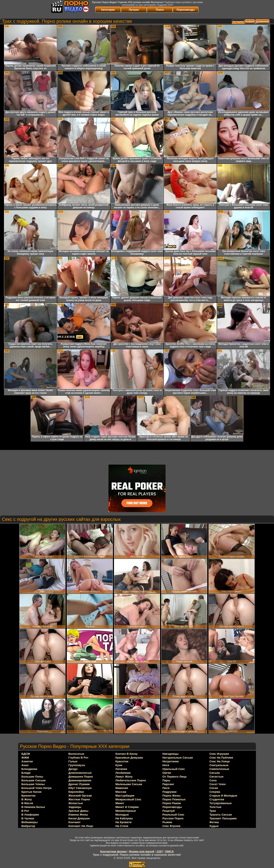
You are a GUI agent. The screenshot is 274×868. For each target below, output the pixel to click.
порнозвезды (172, 807)
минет (120, 803)
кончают (75, 822)
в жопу (27, 799)
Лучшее (134, 10)
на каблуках (124, 818)
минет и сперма (127, 807)
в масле (27, 803)
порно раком (172, 803)
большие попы (32, 777)
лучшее (238, 22)
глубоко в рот (78, 758)
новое (250, 22)
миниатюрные (126, 811)
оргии (167, 773)
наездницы (171, 754)
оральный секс (174, 769)
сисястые (217, 777)
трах (213, 811)
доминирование (80, 780)
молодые (122, 815)
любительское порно (131, 780)
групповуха (77, 765)
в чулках (28, 818)
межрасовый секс (129, 799)
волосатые (76, 754)
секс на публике (221, 758)
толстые (215, 807)
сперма (215, 792)
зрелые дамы (78, 811)
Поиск (160, 10)
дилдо (73, 769)
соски (214, 788)
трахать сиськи (221, 815)
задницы (75, 807)
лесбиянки (123, 773)
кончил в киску (127, 754)
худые (214, 826)
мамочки (122, 788)
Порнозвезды (186, 10)
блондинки (29, 769)
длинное (262, 22)
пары (166, 780)
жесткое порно (79, 799)
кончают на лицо (81, 826)
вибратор (28, 826)
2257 (160, 851)
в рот (25, 811)
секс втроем (172, 826)
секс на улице (220, 761)
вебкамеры (30, 822)
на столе (122, 826)
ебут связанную (80, 788)
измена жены (78, 815)
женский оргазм (80, 796)
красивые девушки (129, 758)
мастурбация (125, 796)
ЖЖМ (25, 758)
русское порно (173, 818)
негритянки (171, 761)
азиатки (27, 761)
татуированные (221, 803)
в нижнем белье (33, 807)
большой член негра (37, 788)
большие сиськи (34, 780)
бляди (26, 773)
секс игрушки (219, 754)
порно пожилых (174, 799)
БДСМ (26, 754)
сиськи (215, 773)
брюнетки (29, 796)
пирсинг (168, 784)
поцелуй (169, 811)
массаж (121, 792)
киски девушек (79, 818)
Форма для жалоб (141, 851)
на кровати (124, 822)
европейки (76, 792)
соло (213, 780)
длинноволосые (80, 773)
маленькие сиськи (129, 784)
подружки (170, 792)
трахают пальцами (223, 818)
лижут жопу (124, 777)
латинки (121, 769)
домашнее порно (81, 777)
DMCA (169, 851)
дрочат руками (79, 784)
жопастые (76, 803)
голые (73, 761)
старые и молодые (223, 796)
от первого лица (175, 777)
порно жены (172, 796)
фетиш (214, 822)
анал (25, 765)
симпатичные (219, 769)
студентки (217, 799)
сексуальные (219, 765)
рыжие (167, 822)
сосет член (218, 784)
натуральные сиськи (178, 758)
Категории (108, 10)
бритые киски (31, 792)
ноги (166, 765)
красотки (122, 761)
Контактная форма (114, 851)
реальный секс (173, 815)
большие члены (33, 784)
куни (119, 765)
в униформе (30, 815)
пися (166, 788)
